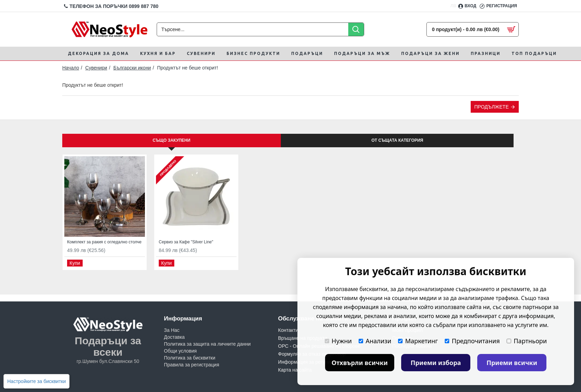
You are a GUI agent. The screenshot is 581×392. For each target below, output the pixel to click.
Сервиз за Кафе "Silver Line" (186, 242)
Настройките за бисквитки (36, 381)
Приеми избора (436, 363)
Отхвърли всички (360, 363)
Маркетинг (418, 341)
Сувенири (96, 68)
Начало (71, 68)
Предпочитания (472, 341)
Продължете (491, 107)
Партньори (527, 341)
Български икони (132, 68)
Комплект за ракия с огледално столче (104, 242)
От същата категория (397, 140)
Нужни (338, 341)
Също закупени (171, 140)
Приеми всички (512, 363)
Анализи (375, 341)
